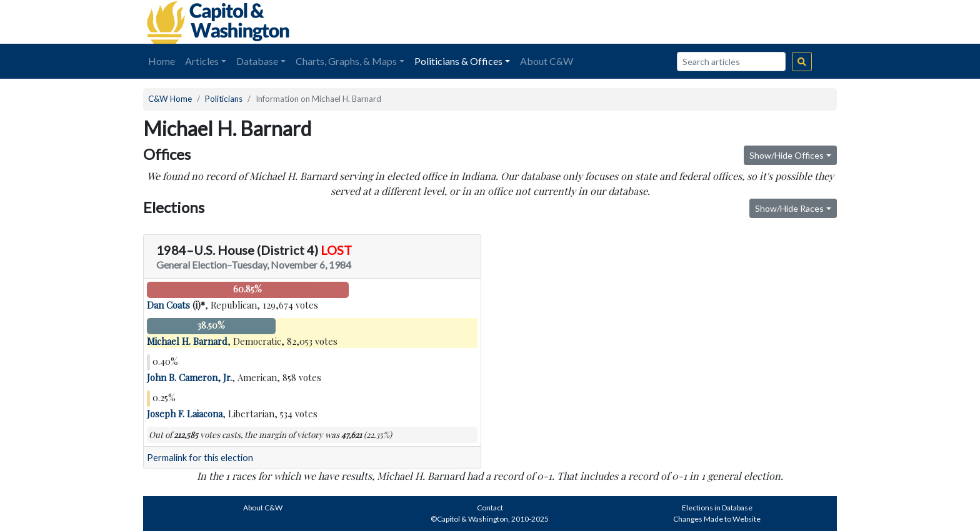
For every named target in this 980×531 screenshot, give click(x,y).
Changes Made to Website (717, 519)
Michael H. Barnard (187, 341)
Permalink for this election (200, 458)
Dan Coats (168, 305)
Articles (202, 61)
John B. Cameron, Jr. (189, 377)
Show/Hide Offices (787, 155)
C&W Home (170, 99)
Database (257, 61)
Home (162, 61)
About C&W (547, 61)
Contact (490, 508)
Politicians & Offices (458, 61)
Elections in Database (717, 508)
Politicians (224, 99)
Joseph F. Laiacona (185, 414)
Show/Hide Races (789, 208)
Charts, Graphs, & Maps (346, 61)
